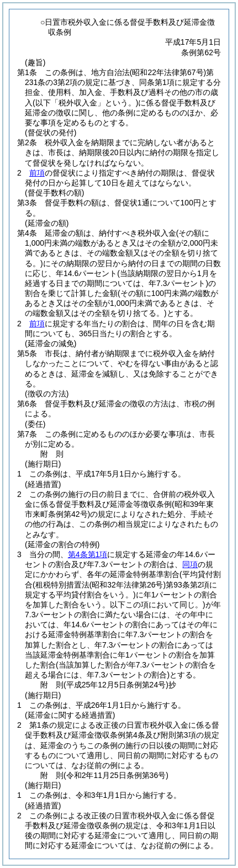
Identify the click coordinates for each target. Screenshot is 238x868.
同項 (190, 564)
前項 (37, 173)
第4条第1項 (88, 554)
